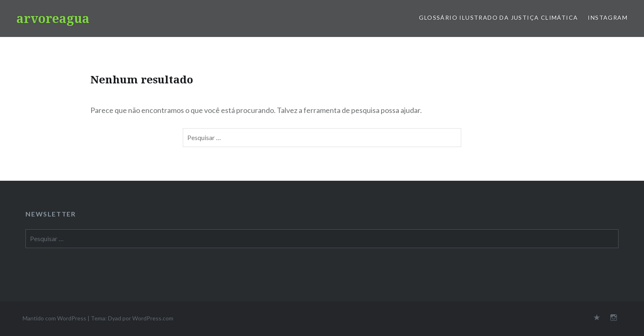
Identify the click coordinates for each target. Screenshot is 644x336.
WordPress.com (153, 318)
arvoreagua (53, 18)
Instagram (608, 17)
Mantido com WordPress (54, 318)
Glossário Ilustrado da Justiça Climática (498, 17)
